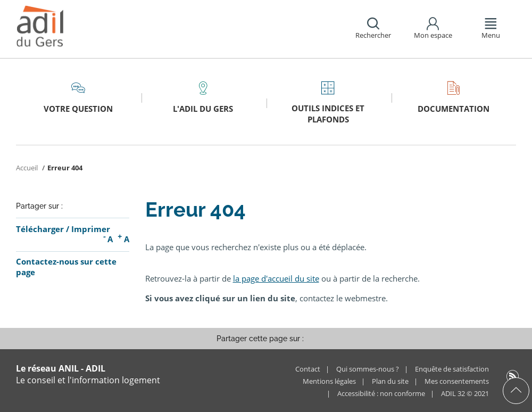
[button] (371, 29)
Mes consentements (457, 381)
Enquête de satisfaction (452, 369)
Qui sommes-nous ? (368, 369)
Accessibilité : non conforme (381, 393)
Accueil (28, 168)
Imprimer (91, 229)
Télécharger (40, 229)
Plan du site (390, 381)
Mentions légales (329, 381)
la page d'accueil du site (276, 278)
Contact (308, 369)
